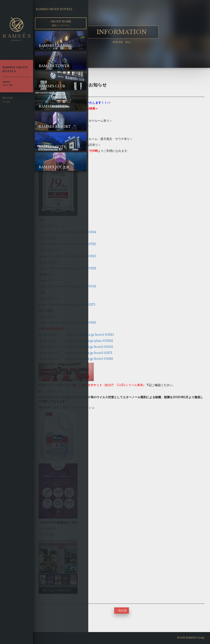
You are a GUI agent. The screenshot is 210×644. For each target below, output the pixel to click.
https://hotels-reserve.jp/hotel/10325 (67, 256)
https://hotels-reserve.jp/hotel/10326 (67, 322)
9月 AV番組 (47, 535)
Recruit (8, 101)
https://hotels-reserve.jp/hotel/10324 (67, 232)
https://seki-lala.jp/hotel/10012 (89, 347)
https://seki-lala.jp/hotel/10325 (90, 335)
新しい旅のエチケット (55, 391)
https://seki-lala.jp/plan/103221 (89, 341)
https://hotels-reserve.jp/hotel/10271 (67, 304)
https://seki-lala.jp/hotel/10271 (89, 353)
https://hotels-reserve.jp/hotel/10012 (67, 286)
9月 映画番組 (47, 529)
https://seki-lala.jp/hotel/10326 (89, 359)
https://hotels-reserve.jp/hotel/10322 (67, 268)
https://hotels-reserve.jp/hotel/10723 (67, 244)
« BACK (122, 611)
